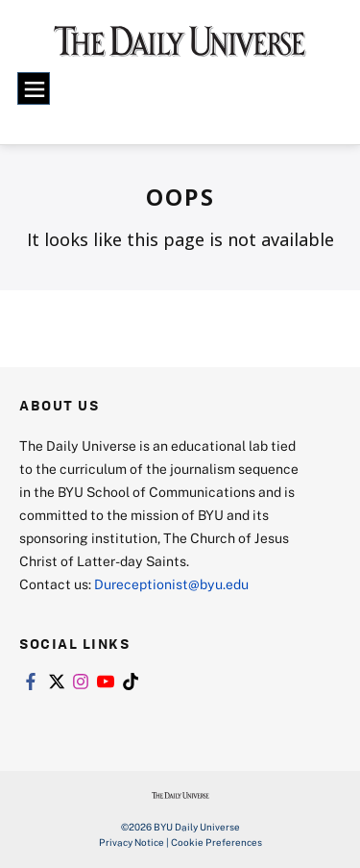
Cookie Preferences (216, 842)
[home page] (180, 48)
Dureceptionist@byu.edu (171, 584)
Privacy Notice (132, 842)
